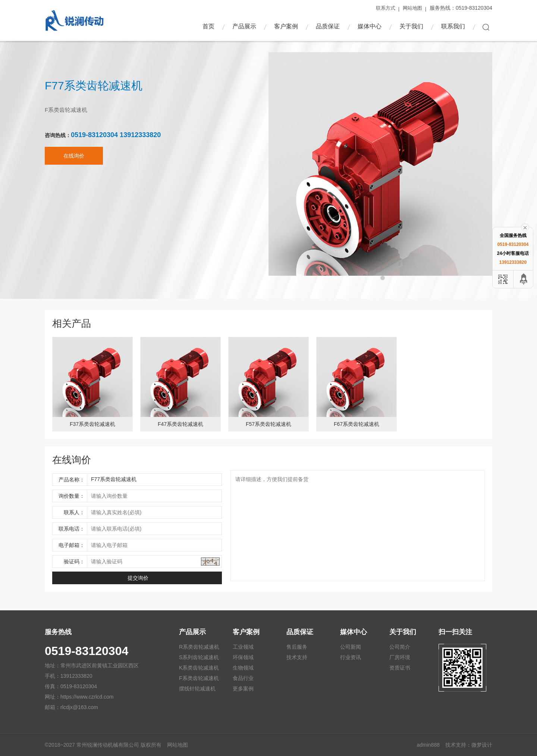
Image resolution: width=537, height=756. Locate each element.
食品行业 (243, 678)
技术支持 (297, 657)
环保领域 (243, 657)
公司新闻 (351, 647)
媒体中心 (370, 26)
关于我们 (411, 26)
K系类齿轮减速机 (199, 668)
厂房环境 (400, 657)
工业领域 (243, 647)
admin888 (428, 745)
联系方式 (386, 8)
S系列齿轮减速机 (199, 657)
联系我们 (453, 26)
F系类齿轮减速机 (199, 678)
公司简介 (400, 647)
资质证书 (400, 668)
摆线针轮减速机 (197, 689)
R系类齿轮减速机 (199, 647)
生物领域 (243, 668)
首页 (208, 26)
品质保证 (328, 26)
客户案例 (286, 26)
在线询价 (74, 161)
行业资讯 (351, 657)
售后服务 (297, 647)
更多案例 (243, 689)
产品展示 (244, 26)
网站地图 (412, 8)
